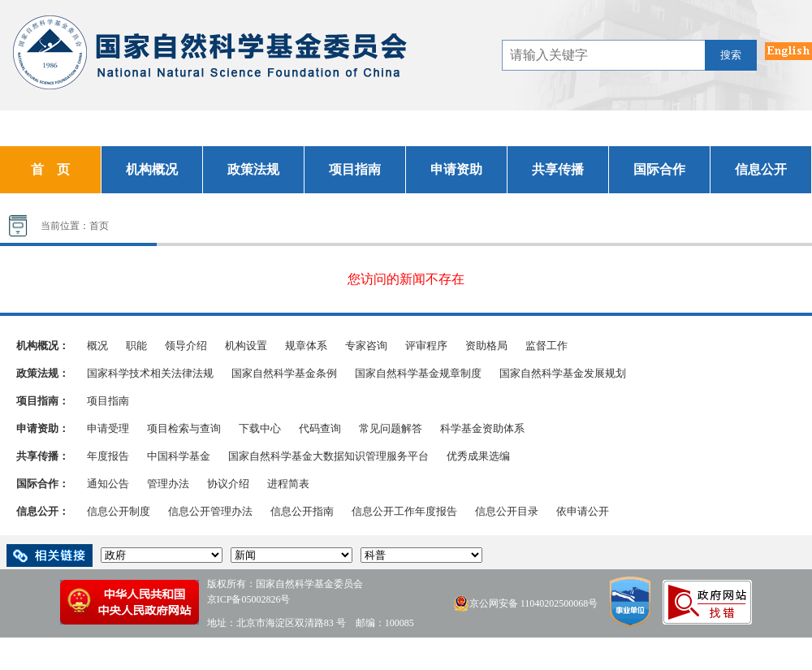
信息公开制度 (119, 511)
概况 (97, 346)
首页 (99, 226)
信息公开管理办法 (210, 511)
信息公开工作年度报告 (404, 511)
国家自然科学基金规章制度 (418, 373)
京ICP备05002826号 (249, 599)
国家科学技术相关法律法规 (150, 373)
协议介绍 (228, 484)
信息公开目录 (507, 511)
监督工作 (546, 346)
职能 (136, 346)
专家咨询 (366, 346)
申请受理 (108, 428)
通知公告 (108, 484)
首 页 (50, 169)
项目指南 (108, 401)
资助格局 (486, 346)
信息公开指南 (302, 511)
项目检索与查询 (184, 428)
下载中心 (260, 428)
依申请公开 (583, 511)
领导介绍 (186, 346)
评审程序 (426, 346)
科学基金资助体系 (482, 428)
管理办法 (168, 484)
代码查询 (320, 428)
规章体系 (306, 346)
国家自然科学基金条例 (284, 373)
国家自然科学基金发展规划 (563, 373)
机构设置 (246, 346)
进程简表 (288, 484)
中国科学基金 (179, 456)
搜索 (731, 55)
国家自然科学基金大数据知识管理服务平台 (328, 456)
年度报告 (108, 456)
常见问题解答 (391, 428)
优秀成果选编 (478, 456)
